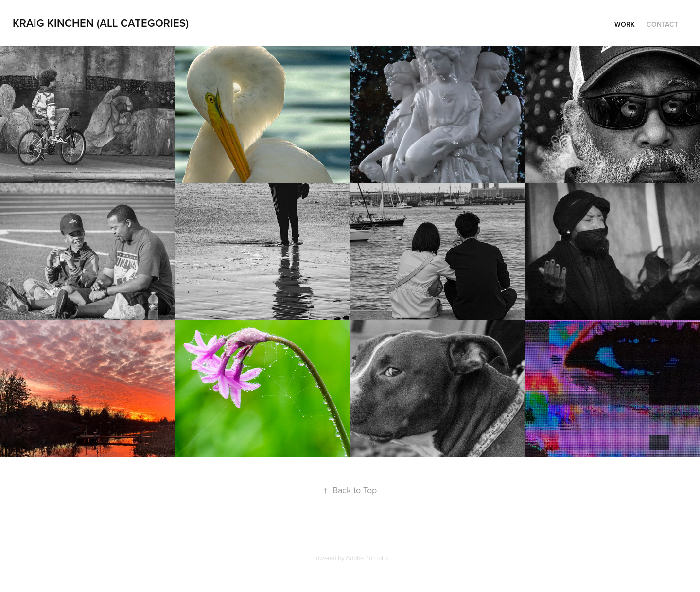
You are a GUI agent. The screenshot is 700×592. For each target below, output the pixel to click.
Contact (662, 24)
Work (625, 24)
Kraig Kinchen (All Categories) (101, 23)
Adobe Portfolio (367, 558)
